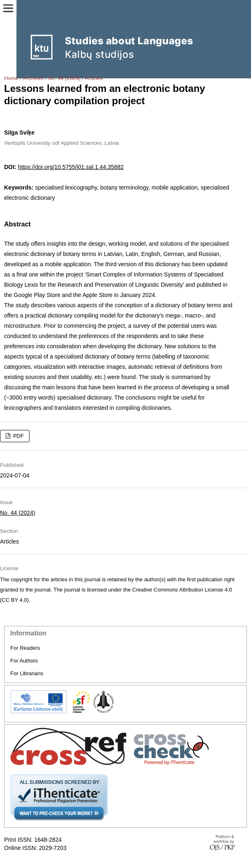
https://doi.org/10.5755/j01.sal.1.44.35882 (71, 167)
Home (11, 78)
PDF (18, 436)
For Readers (25, 648)
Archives (33, 78)
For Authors (24, 661)
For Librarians (27, 673)
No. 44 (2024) (64, 78)
